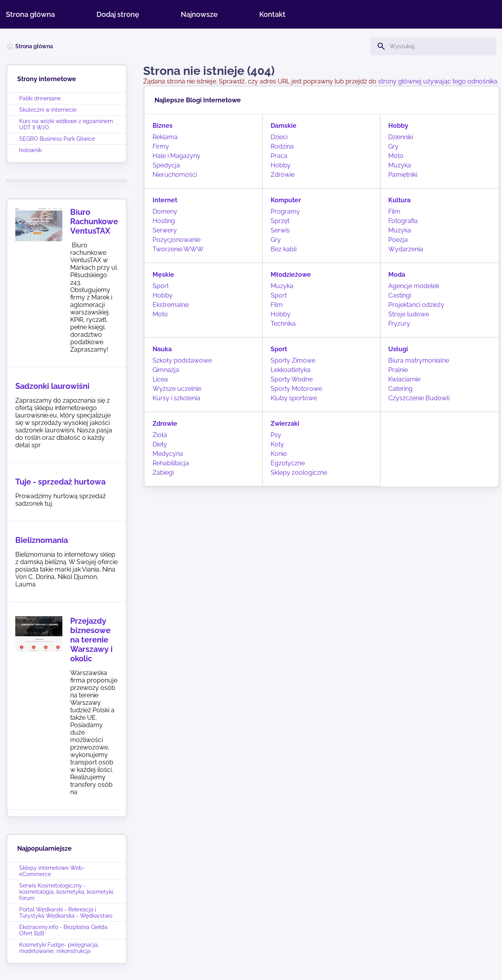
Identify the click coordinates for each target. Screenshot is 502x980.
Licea (160, 379)
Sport (161, 286)
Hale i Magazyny (176, 156)
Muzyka (400, 165)
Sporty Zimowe (293, 360)
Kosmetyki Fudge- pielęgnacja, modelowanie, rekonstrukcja (59, 948)
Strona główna (30, 14)
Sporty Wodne (292, 379)
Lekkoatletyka (291, 370)
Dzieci (279, 137)
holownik (30, 150)
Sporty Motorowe (296, 389)
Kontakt (272, 14)
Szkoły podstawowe (182, 360)
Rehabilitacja (171, 463)
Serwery (165, 230)
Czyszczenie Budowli (419, 398)
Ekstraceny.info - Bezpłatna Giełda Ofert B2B (63, 930)
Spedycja (166, 165)
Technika (283, 324)
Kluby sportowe (294, 398)
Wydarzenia (406, 249)
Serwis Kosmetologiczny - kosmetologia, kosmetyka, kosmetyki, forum (67, 892)
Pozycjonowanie (176, 240)
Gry (393, 146)
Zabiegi (163, 473)
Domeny (165, 211)
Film (394, 211)
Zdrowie (283, 175)
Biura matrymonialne (419, 360)
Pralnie (398, 370)
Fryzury (399, 324)
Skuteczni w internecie (48, 110)
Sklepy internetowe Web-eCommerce (52, 871)
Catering (400, 389)
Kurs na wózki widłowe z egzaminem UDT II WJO (66, 124)
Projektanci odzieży (416, 305)
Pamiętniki (403, 175)
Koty (277, 444)
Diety (160, 444)
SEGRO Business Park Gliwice (57, 139)
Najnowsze (199, 14)
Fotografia (403, 221)
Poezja (398, 240)
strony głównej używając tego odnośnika (438, 81)
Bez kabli (284, 249)
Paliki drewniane (40, 98)
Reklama (165, 137)
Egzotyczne (288, 463)
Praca (279, 156)
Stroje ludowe (409, 314)
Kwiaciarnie (404, 379)
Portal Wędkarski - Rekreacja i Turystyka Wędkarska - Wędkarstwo (66, 913)
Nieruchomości (175, 175)
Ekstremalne (171, 305)
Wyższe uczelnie (177, 389)
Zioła (160, 435)
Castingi (400, 295)
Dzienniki (401, 137)
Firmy (161, 146)
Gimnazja (166, 370)
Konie (279, 454)
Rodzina (282, 146)
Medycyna (168, 454)
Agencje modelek (414, 286)
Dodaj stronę (118, 14)
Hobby (281, 165)
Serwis (280, 230)
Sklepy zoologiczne (299, 473)
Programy (285, 211)
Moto (396, 156)
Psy (276, 435)
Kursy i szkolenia (176, 398)
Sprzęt (280, 221)
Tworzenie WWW (178, 249)
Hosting (164, 221)
